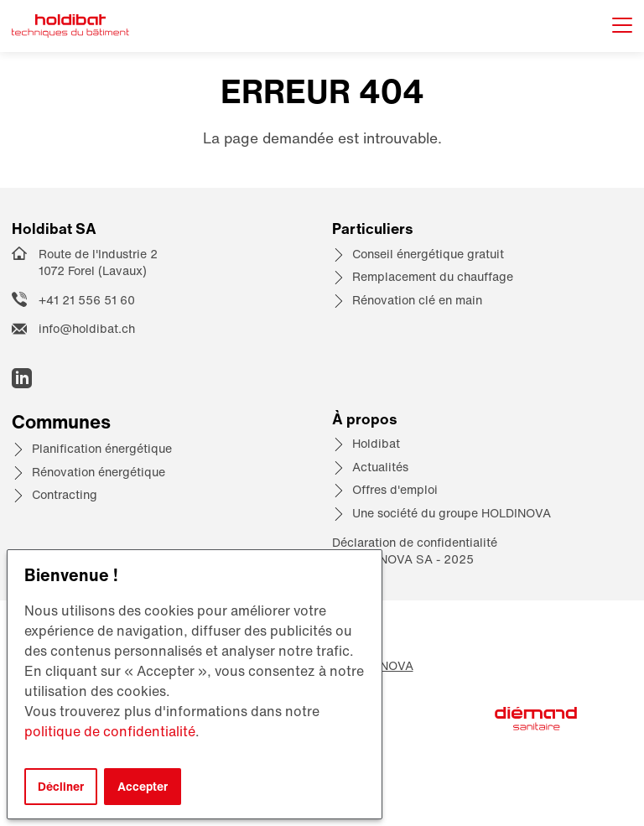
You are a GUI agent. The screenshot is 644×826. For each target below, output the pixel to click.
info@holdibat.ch (87, 328)
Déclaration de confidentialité (415, 542)
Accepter (143, 786)
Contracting (65, 494)
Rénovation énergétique (99, 472)
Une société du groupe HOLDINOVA (452, 513)
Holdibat (376, 443)
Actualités (380, 467)
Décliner (61, 786)
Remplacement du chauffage (433, 276)
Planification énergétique (102, 448)
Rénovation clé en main (417, 300)
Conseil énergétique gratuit (428, 254)
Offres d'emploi (395, 489)
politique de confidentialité (110, 731)
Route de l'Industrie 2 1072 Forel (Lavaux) (98, 262)
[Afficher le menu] (622, 26)
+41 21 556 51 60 (87, 300)
